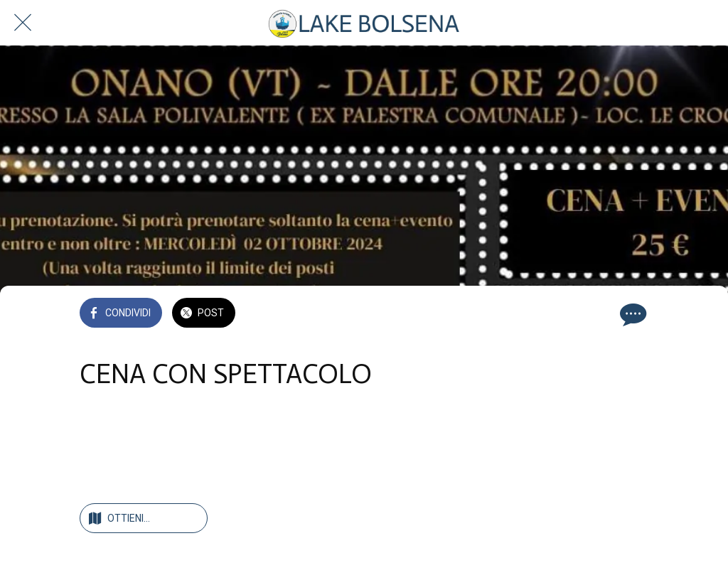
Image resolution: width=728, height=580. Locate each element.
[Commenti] (631, 314)
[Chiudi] (23, 23)
